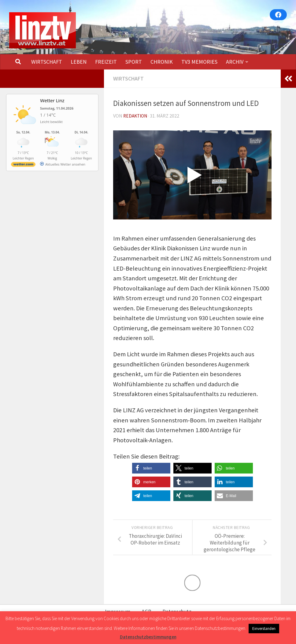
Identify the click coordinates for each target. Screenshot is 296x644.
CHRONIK (162, 62)
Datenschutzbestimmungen (148, 637)
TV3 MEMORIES (199, 62)
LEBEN (79, 62)
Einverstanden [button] (264, 629)
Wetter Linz (52, 100)
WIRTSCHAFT (47, 62)
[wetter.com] (23, 165)
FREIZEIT (106, 62)
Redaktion (136, 116)
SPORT (134, 62)
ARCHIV (235, 62)
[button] (151, 468)
